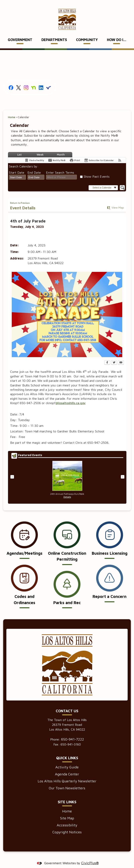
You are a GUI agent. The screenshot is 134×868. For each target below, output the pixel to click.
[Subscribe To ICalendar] (99, 153)
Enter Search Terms (60, 166)
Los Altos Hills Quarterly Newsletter (67, 774)
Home (12, 110)
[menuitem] (20, 33)
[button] (103, 181)
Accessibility (67, 818)
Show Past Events (97, 170)
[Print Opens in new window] (75, 153)
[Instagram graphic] (26, 81)
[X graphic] (19, 81)
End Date (34, 166)
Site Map (67, 811)
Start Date (17, 166)
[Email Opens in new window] (121, 356)
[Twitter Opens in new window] (114, 356)
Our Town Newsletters (67, 781)
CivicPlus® (90, 856)
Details (67, 490)
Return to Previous (20, 196)
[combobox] (17, 170)
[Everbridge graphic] (49, 80)
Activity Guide (67, 760)
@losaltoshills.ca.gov (70, 396)
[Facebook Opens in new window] (107, 356)
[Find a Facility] (34, 153)
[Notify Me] (57, 153)
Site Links (67, 795)
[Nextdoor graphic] (34, 81)
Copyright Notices (67, 825)
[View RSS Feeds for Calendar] (120, 153)
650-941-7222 (73, 732)
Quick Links (67, 751)
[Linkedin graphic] (41, 81)
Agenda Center (67, 767)
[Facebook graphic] (11, 81)
